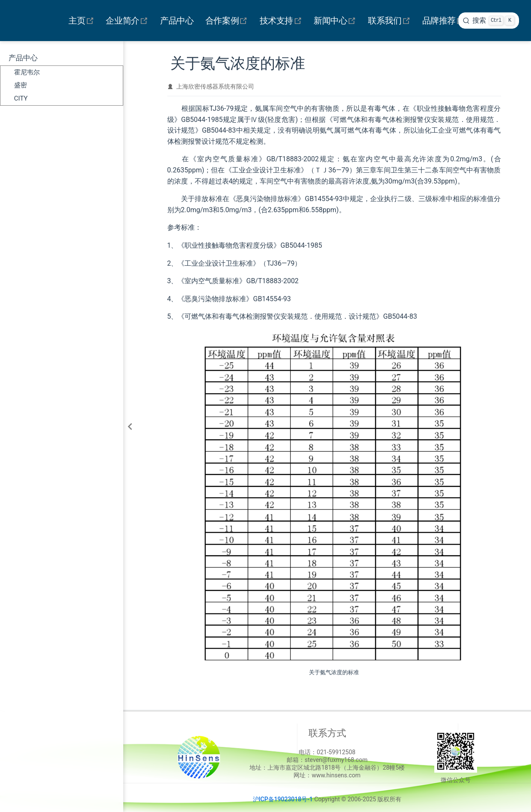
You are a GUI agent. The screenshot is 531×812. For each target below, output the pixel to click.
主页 (83, 21)
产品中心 (177, 21)
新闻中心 (336, 21)
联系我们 (390, 21)
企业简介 (128, 21)
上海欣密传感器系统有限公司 (215, 86)
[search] (489, 21)
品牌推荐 (445, 21)
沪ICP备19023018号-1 (283, 799)
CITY (21, 98)
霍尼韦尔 (27, 72)
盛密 (21, 85)
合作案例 (228, 21)
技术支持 (282, 21)
